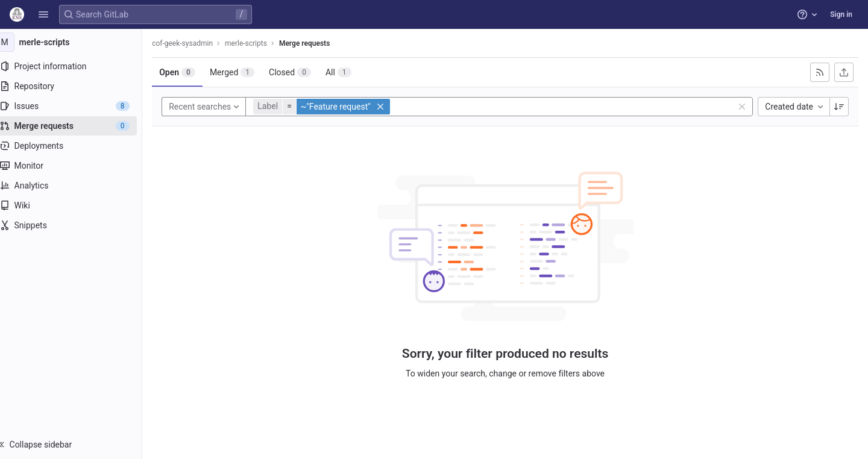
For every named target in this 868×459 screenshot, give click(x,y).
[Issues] (77, 106)
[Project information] (77, 66)
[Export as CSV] (844, 72)
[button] (43, 14)
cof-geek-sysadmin (194, 43)
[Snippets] (77, 225)
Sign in (841, 14)
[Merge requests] (77, 126)
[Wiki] (77, 205)
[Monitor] (77, 166)
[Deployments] (77, 146)
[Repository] (77, 86)
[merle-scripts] (77, 42)
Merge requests (316, 43)
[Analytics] (77, 186)
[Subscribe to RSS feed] (820, 72)
